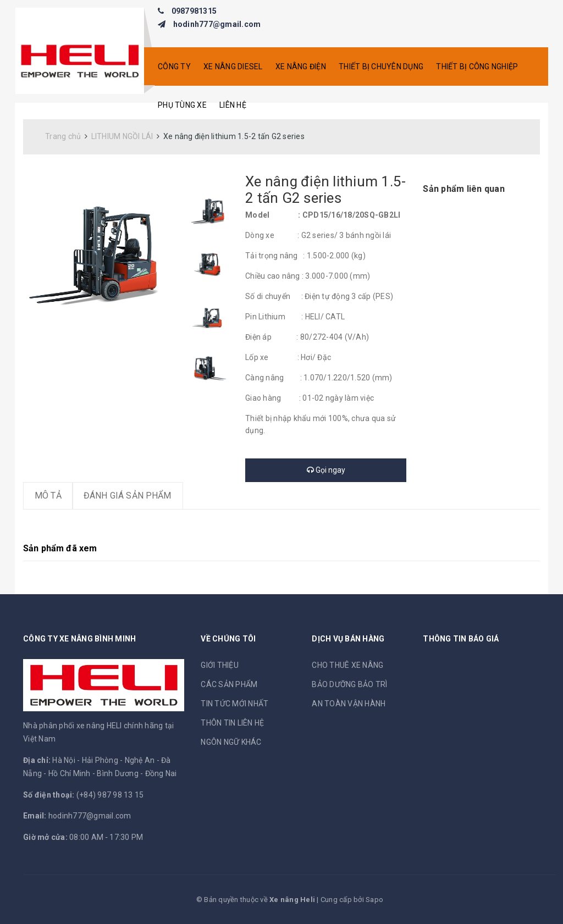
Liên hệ (233, 105)
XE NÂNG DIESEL (233, 67)
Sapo (374, 900)
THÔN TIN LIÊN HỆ (232, 723)
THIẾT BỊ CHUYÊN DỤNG (381, 67)
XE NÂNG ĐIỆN (301, 67)
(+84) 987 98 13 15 (110, 795)
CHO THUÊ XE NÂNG (347, 665)
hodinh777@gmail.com (217, 24)
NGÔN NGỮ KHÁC (231, 742)
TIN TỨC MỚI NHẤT (234, 704)
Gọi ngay (326, 470)
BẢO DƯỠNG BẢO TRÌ (349, 684)
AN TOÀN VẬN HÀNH (349, 704)
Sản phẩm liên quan (464, 189)
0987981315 (194, 11)
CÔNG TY (174, 67)
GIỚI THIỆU (220, 665)
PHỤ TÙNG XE (182, 105)
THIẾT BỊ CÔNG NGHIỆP (477, 67)
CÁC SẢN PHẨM (229, 684)
